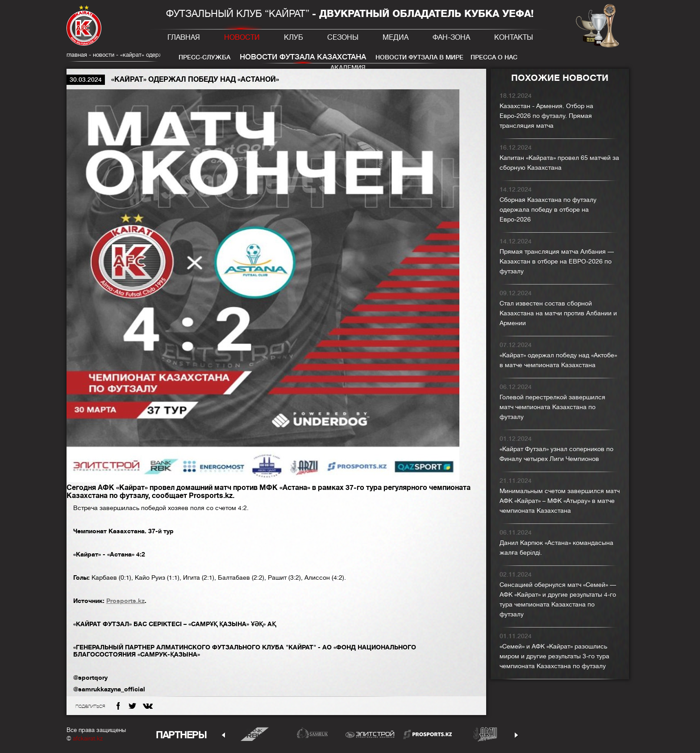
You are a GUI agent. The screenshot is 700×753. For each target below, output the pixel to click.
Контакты (514, 38)
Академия (348, 67)
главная (77, 55)
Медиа (396, 38)
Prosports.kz (125, 601)
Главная (184, 38)
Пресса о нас (494, 57)
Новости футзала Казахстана (303, 57)
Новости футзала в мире (419, 57)
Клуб (294, 38)
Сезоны (343, 38)
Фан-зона (451, 38)
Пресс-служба (204, 57)
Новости (242, 38)
